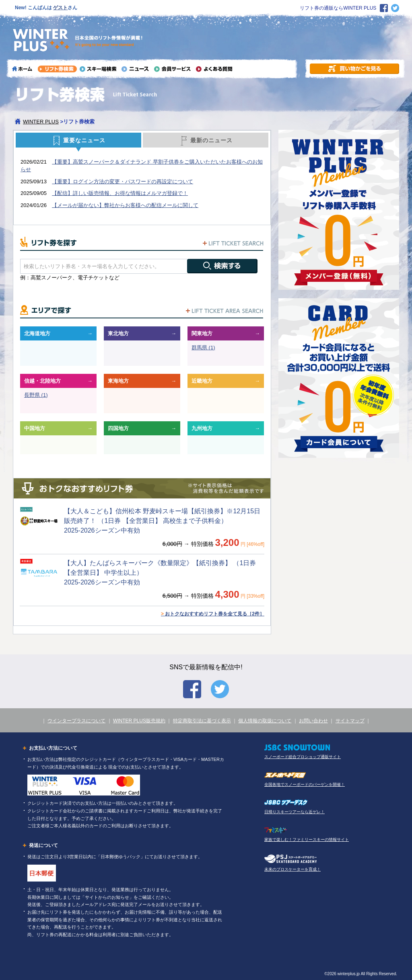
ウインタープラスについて (76, 721)
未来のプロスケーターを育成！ (293, 869)
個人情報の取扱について (265, 721)
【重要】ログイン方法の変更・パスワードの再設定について (123, 181)
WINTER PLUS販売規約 (139, 721)
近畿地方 (202, 381)
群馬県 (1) (203, 348)
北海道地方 (37, 333)
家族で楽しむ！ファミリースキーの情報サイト (307, 840)
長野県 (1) (36, 395)
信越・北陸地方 (42, 381)
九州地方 (202, 428)
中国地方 (35, 428)
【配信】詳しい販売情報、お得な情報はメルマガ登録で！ (120, 193)
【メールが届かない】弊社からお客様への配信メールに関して (125, 205)
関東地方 (202, 333)
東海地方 (118, 381)
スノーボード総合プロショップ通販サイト (303, 757)
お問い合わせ (313, 721)
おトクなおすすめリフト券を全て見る (213, 614)
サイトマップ (350, 721)
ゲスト (60, 8)
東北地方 (118, 333)
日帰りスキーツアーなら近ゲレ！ (295, 812)
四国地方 (118, 428)
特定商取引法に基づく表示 (202, 721)
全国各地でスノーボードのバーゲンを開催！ (305, 784)
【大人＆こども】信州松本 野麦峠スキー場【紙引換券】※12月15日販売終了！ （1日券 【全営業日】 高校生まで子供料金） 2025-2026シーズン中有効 (162, 521)
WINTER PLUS (41, 122)
